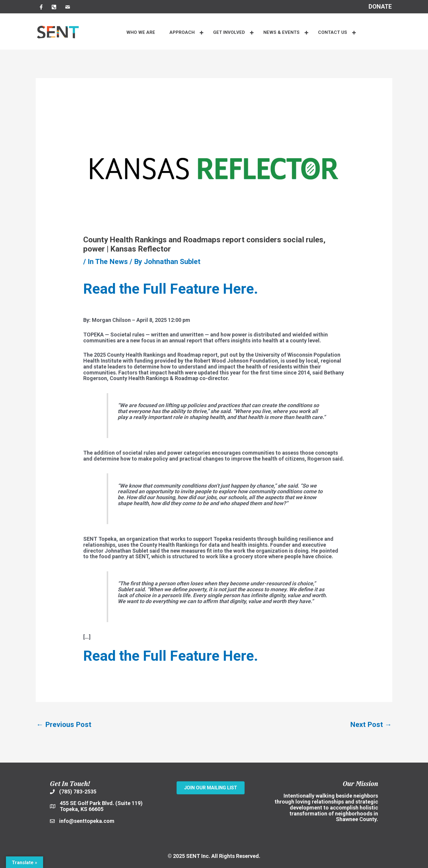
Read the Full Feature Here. (171, 289)
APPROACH (182, 32)
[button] (202, 33)
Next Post (371, 725)
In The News (108, 262)
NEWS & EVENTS (281, 32)
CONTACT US (333, 32)
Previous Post (64, 725)
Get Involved (229, 32)
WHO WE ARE (141, 32)
